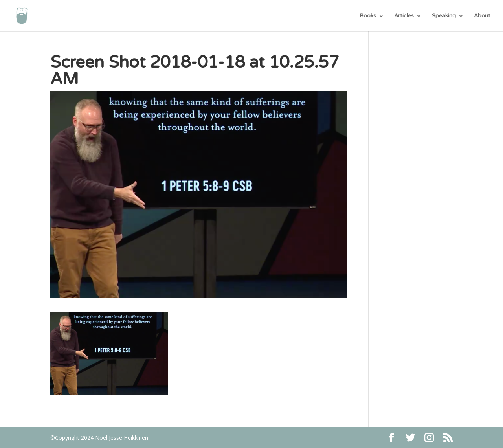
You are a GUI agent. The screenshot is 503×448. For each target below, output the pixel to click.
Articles (404, 16)
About (482, 16)
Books (368, 16)
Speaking (444, 16)
